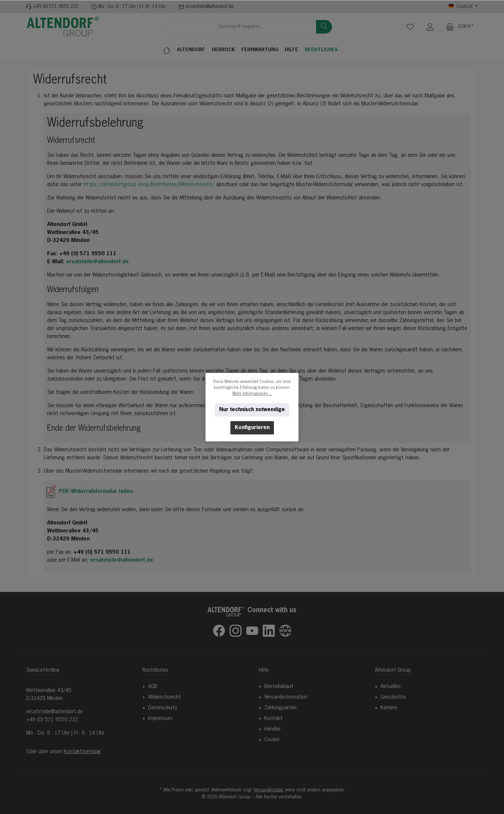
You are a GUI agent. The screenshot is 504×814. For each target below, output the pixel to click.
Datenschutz (163, 708)
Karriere (389, 708)
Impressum (160, 719)
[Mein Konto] (430, 27)
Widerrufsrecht (165, 697)
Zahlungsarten (280, 708)
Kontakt (273, 719)
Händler (273, 729)
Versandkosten (268, 790)
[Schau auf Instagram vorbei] (236, 631)
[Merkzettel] (410, 27)
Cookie (272, 740)
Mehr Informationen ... (252, 394)
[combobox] (241, 27)
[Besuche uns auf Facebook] (219, 631)
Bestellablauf (279, 687)
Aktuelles (391, 687)
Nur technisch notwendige (252, 410)
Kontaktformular (82, 752)
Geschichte (393, 697)
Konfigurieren (252, 428)
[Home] (168, 50)
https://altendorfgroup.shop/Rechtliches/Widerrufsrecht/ (149, 185)
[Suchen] (324, 27)
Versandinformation (286, 697)
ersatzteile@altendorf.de (210, 7)
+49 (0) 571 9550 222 (56, 7)
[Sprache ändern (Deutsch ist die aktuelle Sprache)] (463, 7)
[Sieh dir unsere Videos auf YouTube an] (252, 631)
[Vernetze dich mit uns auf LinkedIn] (269, 631)
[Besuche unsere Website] (285, 631)
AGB (153, 687)
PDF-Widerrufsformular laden (90, 492)
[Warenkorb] (460, 27)
